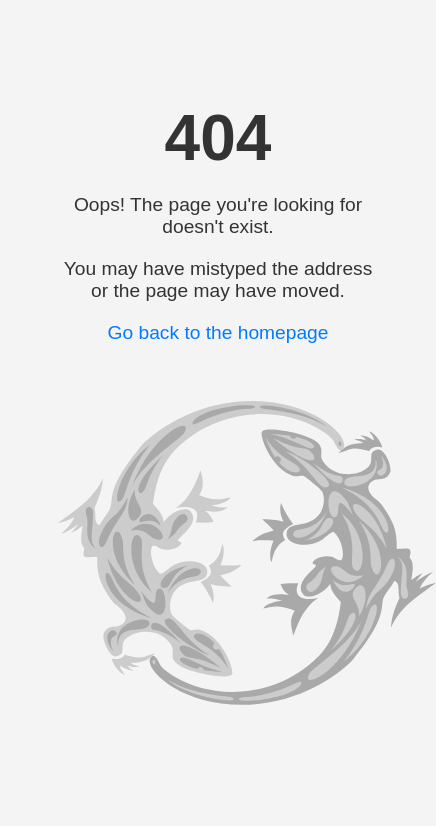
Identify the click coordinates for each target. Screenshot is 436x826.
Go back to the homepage (218, 332)
